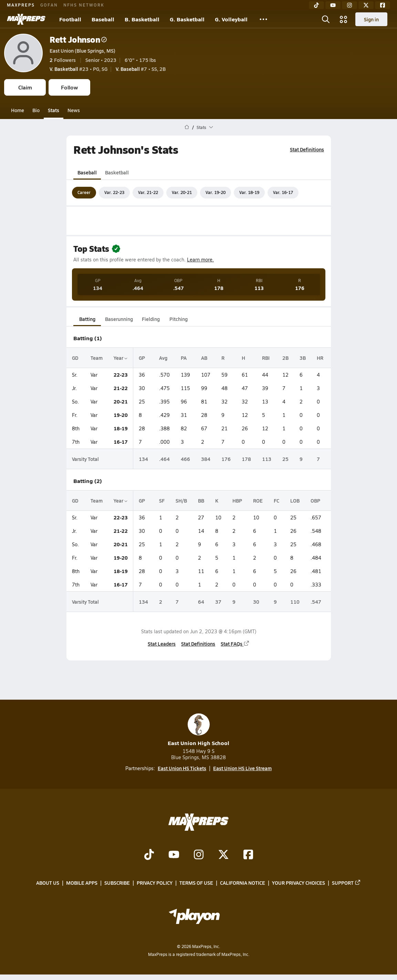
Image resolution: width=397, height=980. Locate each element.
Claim (25, 87)
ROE (258, 500)
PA (184, 358)
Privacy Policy (155, 883)
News (74, 110)
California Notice (243, 883)
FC (276, 500)
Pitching (178, 319)
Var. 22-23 (114, 192)
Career (84, 192)
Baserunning (119, 319)
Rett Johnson (78, 39)
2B (285, 358)
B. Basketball (142, 19)
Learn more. (200, 260)
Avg (163, 358)
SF (162, 500)
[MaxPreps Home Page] (187, 127)
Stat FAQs (235, 644)
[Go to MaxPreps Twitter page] (223, 855)
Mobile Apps (82, 883)
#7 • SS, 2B (141, 69)
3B (303, 358)
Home (18, 110)
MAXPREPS (21, 5)
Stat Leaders (162, 644)
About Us (48, 883)
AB (204, 358)
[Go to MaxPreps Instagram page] (199, 855)
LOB (295, 500)
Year (121, 358)
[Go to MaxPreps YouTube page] (174, 855)
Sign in (371, 19)
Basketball (117, 172)
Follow (69, 87)
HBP (237, 500)
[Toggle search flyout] (326, 19)
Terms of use (196, 883)
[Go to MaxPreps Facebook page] (248, 855)
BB (201, 500)
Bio (36, 110)
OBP (315, 500)
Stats (54, 110)
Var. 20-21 (182, 192)
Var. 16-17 (283, 192)
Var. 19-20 (216, 192)
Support (346, 883)
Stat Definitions (307, 149)
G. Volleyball (231, 19)
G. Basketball (187, 19)
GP (142, 358)
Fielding (151, 319)
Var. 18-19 (249, 192)
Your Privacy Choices (299, 883)
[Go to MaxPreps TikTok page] (149, 855)
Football (70, 19)
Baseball (103, 19)
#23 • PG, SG (79, 69)
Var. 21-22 (148, 192)
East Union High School (198, 730)
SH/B (181, 500)
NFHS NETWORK (84, 5)
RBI (266, 358)
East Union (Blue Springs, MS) (82, 51)
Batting (87, 319)
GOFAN (49, 5)
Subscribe (117, 883)
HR (320, 358)
